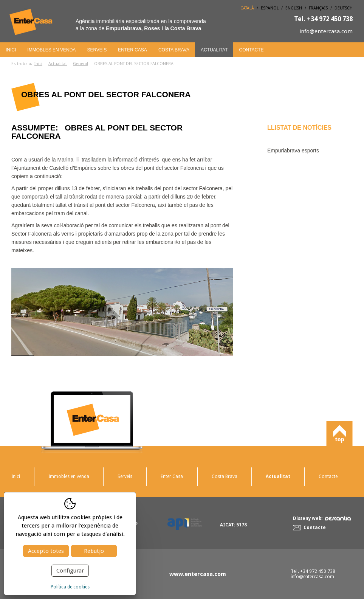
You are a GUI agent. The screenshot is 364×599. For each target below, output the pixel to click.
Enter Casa (132, 50)
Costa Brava (174, 50)
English (294, 8)
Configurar (70, 571)
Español (270, 8)
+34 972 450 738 (323, 19)
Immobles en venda (51, 50)
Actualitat (214, 50)
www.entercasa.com (198, 574)
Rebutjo (94, 551)
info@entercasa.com (326, 31)
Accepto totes (46, 551)
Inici (11, 50)
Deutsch (344, 8)
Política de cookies (70, 587)
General (81, 64)
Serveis (97, 50)
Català (247, 8)
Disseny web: (322, 518)
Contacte (251, 50)
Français (318, 8)
